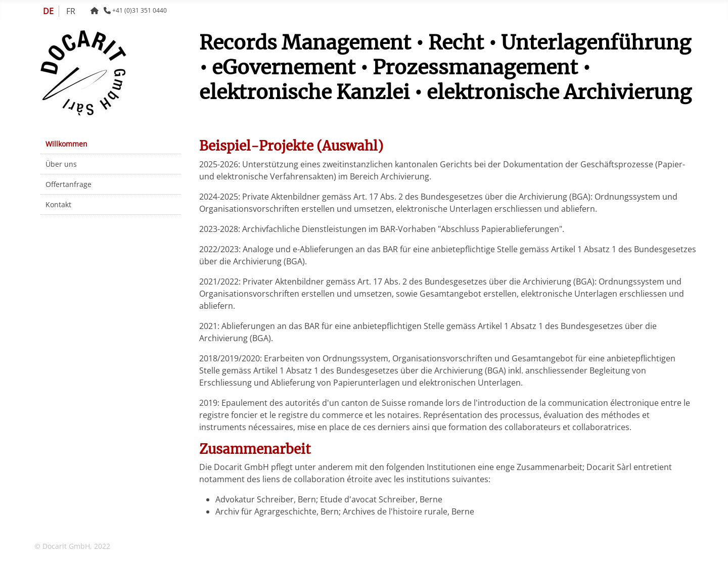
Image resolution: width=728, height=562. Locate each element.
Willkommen (66, 144)
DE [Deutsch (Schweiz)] (48, 11)
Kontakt (58, 204)
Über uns (61, 164)
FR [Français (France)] (71, 11)
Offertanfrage (69, 184)
